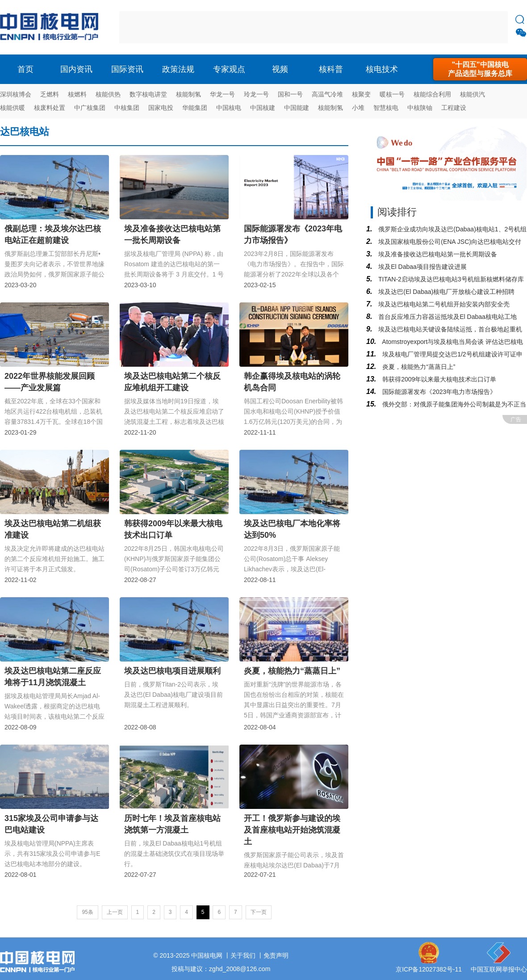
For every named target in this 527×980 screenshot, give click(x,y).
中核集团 (127, 108)
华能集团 (195, 108)
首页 (25, 69)
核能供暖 (13, 108)
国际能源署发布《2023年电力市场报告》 (438, 392)
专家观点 (229, 69)
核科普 (331, 69)
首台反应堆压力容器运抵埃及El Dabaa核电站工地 (446, 317)
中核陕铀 (420, 108)
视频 (280, 69)
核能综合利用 (432, 94)
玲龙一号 (256, 94)
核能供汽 (473, 94)
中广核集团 (90, 108)
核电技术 (382, 69)
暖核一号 (392, 94)
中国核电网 (207, 955)
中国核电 (229, 108)
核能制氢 (188, 94)
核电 (51, 27)
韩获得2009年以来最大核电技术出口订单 (438, 379)
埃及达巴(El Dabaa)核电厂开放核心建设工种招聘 (445, 292)
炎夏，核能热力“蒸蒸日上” (418, 367)
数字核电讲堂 (148, 94)
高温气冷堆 (327, 94)
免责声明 (276, 955)
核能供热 (108, 94)
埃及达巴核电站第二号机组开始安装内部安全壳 (443, 304)
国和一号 (290, 94)
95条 (87, 912)
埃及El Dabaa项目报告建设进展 (421, 267)
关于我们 (243, 955)
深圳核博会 (16, 94)
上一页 (115, 912)
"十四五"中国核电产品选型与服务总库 (480, 69)
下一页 (259, 912)
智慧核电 (386, 108)
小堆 (358, 108)
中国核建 (263, 108)
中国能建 (297, 108)
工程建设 (454, 108)
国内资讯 (76, 69)
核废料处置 (50, 108)
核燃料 (77, 94)
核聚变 (361, 94)
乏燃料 (50, 94)
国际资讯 (127, 69)
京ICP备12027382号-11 (429, 969)
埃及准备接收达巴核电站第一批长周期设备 (437, 254)
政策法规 (178, 69)
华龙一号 (222, 94)
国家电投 (161, 108)
